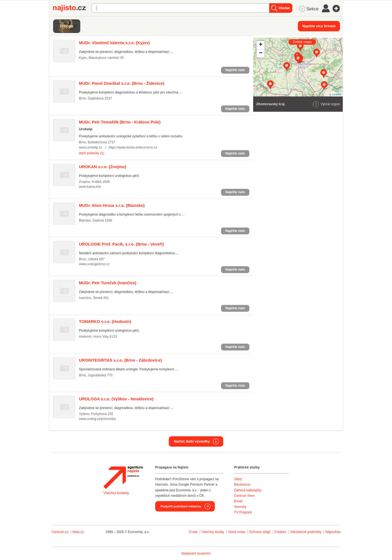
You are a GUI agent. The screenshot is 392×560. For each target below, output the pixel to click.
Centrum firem (244, 496)
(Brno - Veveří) (121, 244)
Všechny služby (213, 532)
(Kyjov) (114, 43)
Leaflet (337, 94)
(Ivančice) (108, 283)
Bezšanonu (242, 485)
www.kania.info (90, 187)
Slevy (238, 479)
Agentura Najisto (123, 477)
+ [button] (261, 45)
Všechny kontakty (116, 493)
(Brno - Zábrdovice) (120, 360)
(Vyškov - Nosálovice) (116, 399)
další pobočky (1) (92, 153)
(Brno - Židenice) (122, 83)
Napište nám (235, 70)
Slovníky (240, 507)
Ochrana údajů (260, 532)
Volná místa (237, 532)
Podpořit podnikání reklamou (181, 506)
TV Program (243, 512)
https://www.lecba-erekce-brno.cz (133, 147)
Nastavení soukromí (196, 553)
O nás (193, 532)
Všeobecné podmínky (306, 532)
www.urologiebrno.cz (94, 264)
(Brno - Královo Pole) (120, 122)
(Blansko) (112, 205)
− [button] (261, 53)
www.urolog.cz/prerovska (97, 419)
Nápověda (333, 532)
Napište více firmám (319, 26)
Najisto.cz (72, 8)
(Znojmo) (102, 167)
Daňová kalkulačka (248, 490)
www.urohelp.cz (91, 147)
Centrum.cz (60, 532)
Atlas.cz (78, 532)
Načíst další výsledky (192, 441)
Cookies (280, 532)
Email (238, 501)
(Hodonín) (105, 321)
